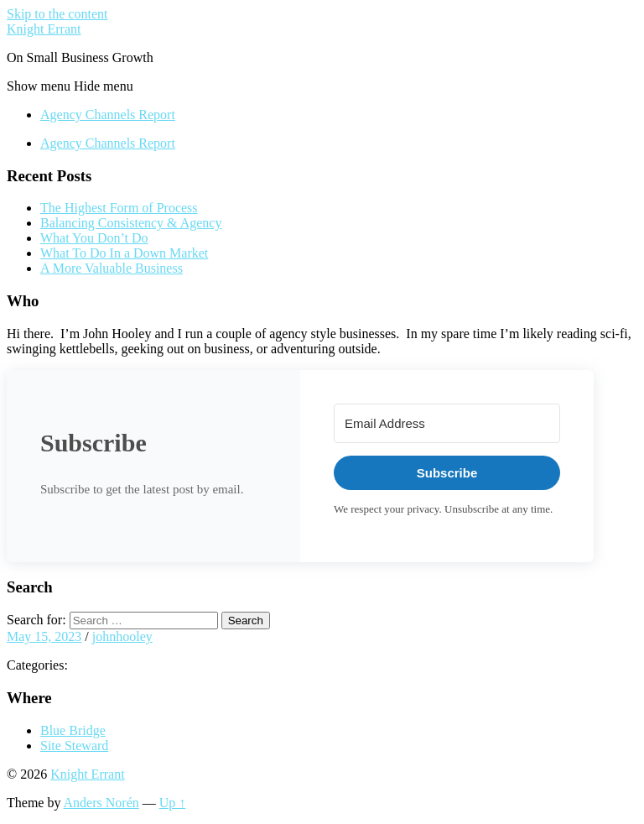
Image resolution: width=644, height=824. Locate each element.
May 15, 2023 (44, 636)
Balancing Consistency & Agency (131, 223)
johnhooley (122, 636)
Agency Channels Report (108, 115)
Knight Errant (44, 29)
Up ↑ (173, 803)
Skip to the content (57, 14)
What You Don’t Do (94, 238)
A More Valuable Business (112, 268)
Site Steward (74, 746)
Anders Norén (101, 803)
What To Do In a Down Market (124, 253)
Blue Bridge (73, 730)
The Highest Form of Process (119, 208)
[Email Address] (447, 423)
